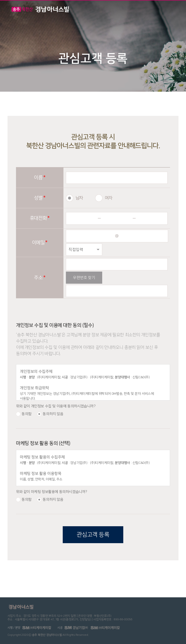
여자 (109, 198)
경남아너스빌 (40, 9)
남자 (79, 198)
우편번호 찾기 (84, 278)
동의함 (27, 414)
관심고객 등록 (93, 535)
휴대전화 (38, 218)
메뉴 (174, 9)
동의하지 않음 (53, 414)
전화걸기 (158, 9)
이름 (38, 178)
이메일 (38, 243)
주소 (38, 278)
